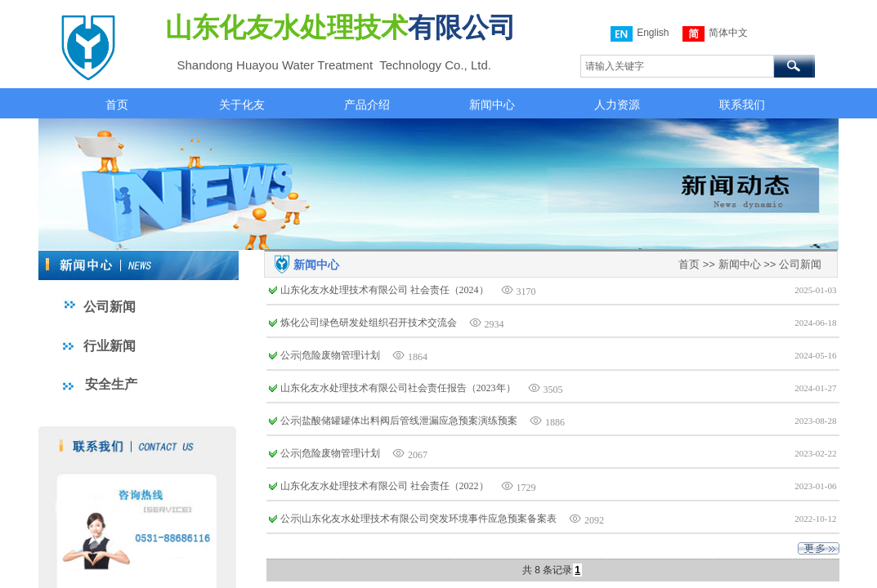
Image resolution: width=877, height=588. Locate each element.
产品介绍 (367, 105)
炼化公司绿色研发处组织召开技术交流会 (369, 323)
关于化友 (242, 105)
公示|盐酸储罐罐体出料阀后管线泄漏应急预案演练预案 (399, 421)
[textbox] (677, 66)
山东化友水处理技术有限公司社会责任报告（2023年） (398, 388)
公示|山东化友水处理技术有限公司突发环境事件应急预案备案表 (418, 519)
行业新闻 (110, 346)
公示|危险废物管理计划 (330, 355)
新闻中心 (492, 105)
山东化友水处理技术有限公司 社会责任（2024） (385, 290)
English (640, 34)
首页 (117, 105)
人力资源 (617, 105)
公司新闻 (800, 264)
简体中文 (715, 34)
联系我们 (742, 105)
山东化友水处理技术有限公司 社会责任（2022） (385, 486)
